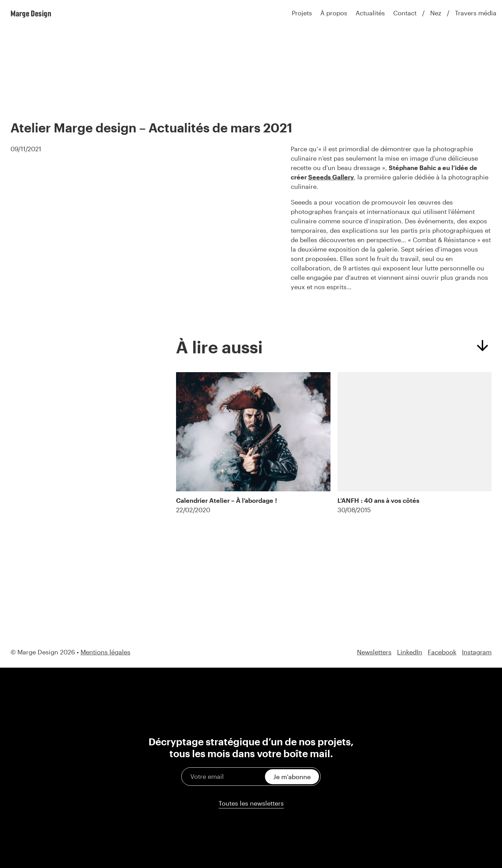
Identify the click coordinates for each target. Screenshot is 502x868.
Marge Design (31, 13)
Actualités (370, 13)
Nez (436, 13)
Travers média (476, 13)
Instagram (477, 652)
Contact (405, 13)
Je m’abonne (292, 776)
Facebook (442, 652)
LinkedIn (410, 652)
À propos (334, 13)
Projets (302, 13)
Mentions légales (105, 652)
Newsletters (374, 652)
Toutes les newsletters (251, 803)
